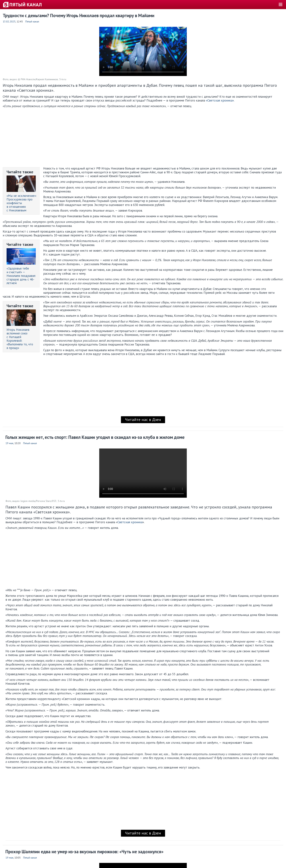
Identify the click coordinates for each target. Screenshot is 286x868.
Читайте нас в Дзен (143, 420)
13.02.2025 (9, 22)
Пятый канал (32, 22)
